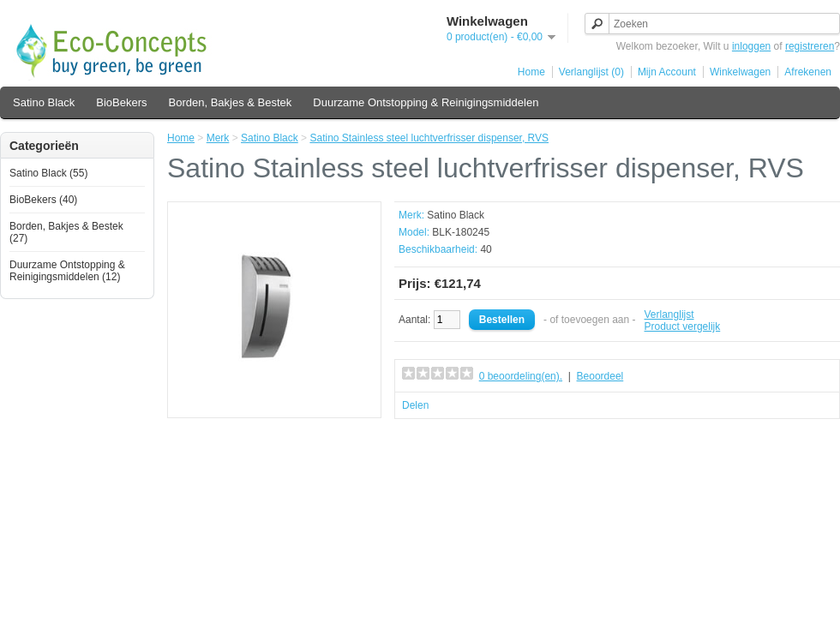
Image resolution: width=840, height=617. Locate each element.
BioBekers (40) (43, 200)
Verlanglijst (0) (591, 72)
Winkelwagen (740, 72)
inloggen (751, 46)
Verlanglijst (669, 314)
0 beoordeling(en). (521, 376)
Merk (218, 138)
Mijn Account (667, 72)
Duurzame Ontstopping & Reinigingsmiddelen (426, 102)
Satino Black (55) (48, 173)
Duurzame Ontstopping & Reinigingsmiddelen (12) (67, 271)
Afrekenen (808, 72)
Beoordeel (600, 376)
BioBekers (121, 102)
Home (531, 72)
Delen (415, 405)
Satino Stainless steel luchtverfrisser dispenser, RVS (429, 138)
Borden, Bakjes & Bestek (231, 102)
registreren (810, 46)
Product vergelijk (683, 326)
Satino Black (44, 102)
